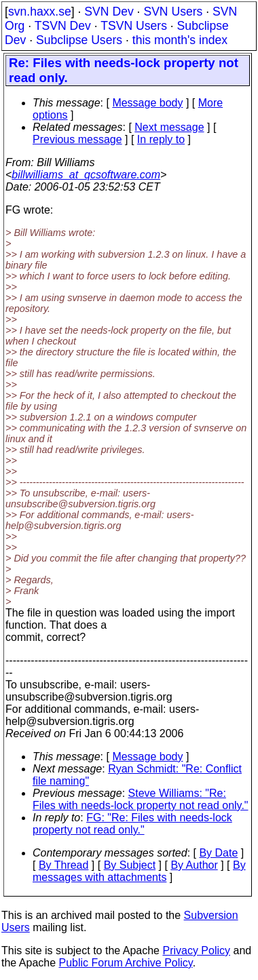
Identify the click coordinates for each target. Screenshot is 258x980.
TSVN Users (134, 26)
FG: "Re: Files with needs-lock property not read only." (132, 824)
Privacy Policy (196, 950)
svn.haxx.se (40, 12)
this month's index (180, 40)
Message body (147, 103)
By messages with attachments (139, 871)
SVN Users (173, 12)
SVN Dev (109, 12)
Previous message (77, 139)
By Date (218, 853)
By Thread (64, 865)
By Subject (130, 865)
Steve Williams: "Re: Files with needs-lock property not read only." (141, 799)
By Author (194, 865)
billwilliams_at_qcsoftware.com (86, 175)
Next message (169, 127)
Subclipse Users (79, 40)
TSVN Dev (63, 26)
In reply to (161, 139)
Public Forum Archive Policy (126, 963)
